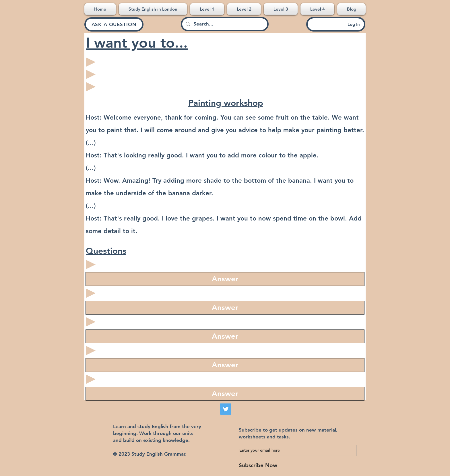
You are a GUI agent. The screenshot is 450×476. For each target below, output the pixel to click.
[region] (225, 279)
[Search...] (224, 24)
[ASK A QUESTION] (114, 24)
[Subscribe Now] (286, 466)
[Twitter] (226, 409)
